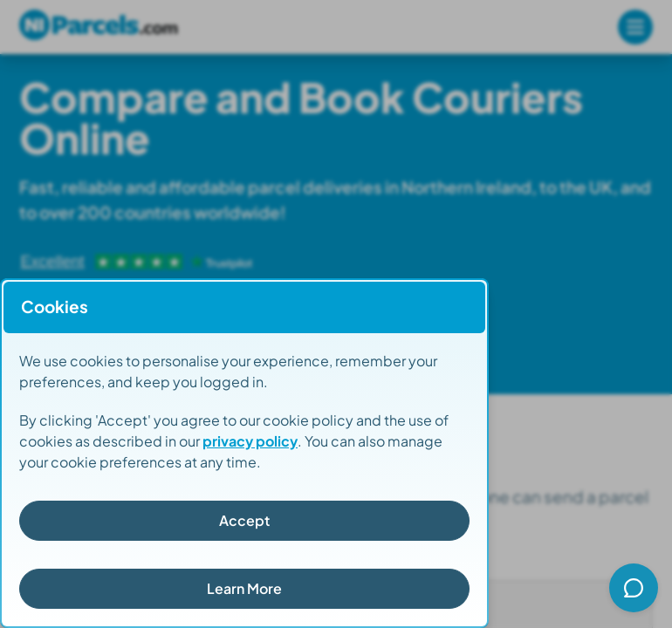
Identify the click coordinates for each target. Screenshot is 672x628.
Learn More (244, 588)
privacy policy (250, 441)
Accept (244, 520)
